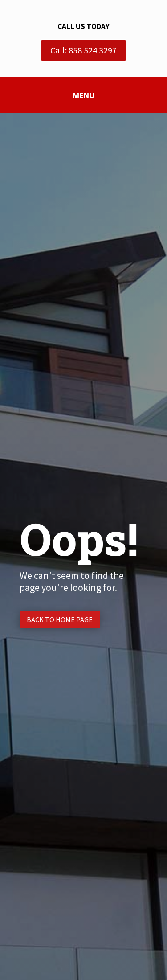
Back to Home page (60, 619)
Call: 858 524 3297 (83, 50)
